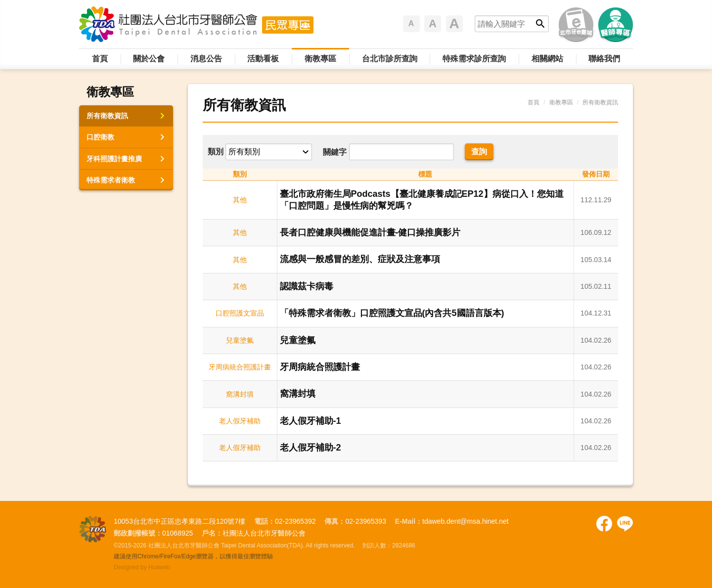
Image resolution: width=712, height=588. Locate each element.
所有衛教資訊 (107, 116)
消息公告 (206, 59)
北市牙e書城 (576, 25)
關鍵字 (335, 152)
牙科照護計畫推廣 (114, 159)
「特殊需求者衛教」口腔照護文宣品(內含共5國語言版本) (392, 313)
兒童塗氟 (298, 340)
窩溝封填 (298, 394)
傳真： (335, 521)
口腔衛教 (100, 137)
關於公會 (149, 59)
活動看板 (263, 59)
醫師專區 (616, 25)
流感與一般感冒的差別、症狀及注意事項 (360, 259)
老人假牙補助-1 (311, 421)
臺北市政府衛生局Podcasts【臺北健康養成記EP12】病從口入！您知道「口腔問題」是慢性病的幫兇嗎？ (422, 200)
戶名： (212, 533)
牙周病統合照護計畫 (320, 367)
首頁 (100, 59)
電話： (265, 521)
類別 (216, 152)
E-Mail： (409, 521)
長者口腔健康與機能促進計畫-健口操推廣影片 (370, 232)
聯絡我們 (604, 59)
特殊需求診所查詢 (474, 59)
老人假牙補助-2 (311, 448)
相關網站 (547, 59)
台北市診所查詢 (390, 59)
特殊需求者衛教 (111, 180)
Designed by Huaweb (142, 567)
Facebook (604, 524)
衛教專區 (320, 59)
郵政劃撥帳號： (138, 533)
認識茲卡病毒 (307, 286)
